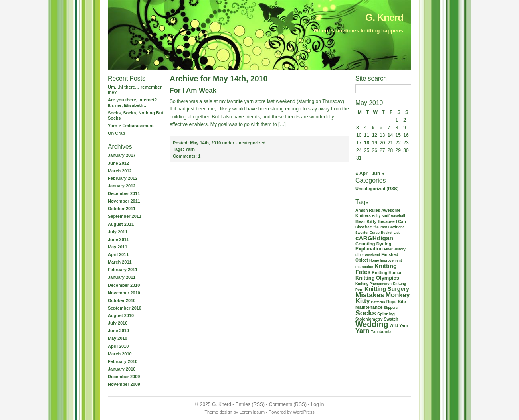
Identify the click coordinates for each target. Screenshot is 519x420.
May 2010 (118, 338)
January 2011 (122, 277)
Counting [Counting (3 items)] (365, 244)
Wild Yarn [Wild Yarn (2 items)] (399, 326)
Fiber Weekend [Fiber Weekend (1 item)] (368, 255)
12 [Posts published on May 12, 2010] (374, 135)
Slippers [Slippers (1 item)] (391, 308)
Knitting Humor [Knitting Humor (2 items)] (387, 273)
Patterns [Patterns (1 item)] (378, 302)
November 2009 (124, 384)
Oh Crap (116, 133)
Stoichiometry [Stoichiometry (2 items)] (369, 319)
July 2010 (118, 323)
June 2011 (118, 239)
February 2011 (123, 270)
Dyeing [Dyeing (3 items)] (384, 244)
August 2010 (121, 315)
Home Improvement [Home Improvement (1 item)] (386, 260)
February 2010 (123, 361)
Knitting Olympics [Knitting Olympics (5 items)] (377, 278)
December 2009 (124, 377)
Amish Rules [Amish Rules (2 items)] (368, 210)
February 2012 (123, 178)
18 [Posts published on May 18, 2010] (367, 143)
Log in (318, 404)
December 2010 (124, 285)
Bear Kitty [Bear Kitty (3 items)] (366, 221)
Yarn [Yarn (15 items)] (363, 331)
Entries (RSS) (250, 404)
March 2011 (120, 262)
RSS (393, 189)
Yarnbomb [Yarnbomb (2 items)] (381, 332)
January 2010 (122, 369)
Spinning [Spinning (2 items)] (386, 314)
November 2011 (124, 201)
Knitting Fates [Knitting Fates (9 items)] (376, 269)
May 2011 (118, 247)
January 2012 (122, 186)
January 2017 (122, 155)
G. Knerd (384, 17)
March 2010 (120, 354)
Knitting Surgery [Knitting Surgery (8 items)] (387, 289)
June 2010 (118, 331)
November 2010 (124, 293)
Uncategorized (370, 189)
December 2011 (124, 193)
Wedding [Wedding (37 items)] (372, 324)
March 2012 (120, 171)
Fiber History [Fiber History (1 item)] (395, 249)
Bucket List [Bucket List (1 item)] (390, 233)
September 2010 (125, 308)
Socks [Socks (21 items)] (366, 313)
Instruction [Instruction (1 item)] (364, 267)
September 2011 (125, 216)
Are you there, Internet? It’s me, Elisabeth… (132, 102)
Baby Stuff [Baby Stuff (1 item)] (381, 216)
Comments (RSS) (288, 404)
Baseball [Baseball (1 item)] (398, 216)
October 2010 (122, 300)
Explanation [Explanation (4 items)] (369, 249)
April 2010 (118, 346)
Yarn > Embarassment (131, 126)
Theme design (218, 412)
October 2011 (122, 209)
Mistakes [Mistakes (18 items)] (370, 295)
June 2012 (118, 163)
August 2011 (121, 224)
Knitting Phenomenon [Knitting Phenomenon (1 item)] (373, 284)
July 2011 (118, 232)
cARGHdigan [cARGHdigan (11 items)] (374, 238)
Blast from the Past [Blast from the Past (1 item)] (371, 227)
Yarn (190, 149)
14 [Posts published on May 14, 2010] (390, 135)
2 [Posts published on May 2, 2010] (405, 120)
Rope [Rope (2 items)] (392, 302)
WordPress (304, 412)
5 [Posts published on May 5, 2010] (373, 128)
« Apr (362, 174)
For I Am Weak (193, 90)
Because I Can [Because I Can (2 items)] (392, 222)
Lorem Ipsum (252, 412)
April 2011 (118, 254)
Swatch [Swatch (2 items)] (391, 319)
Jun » (378, 174)
